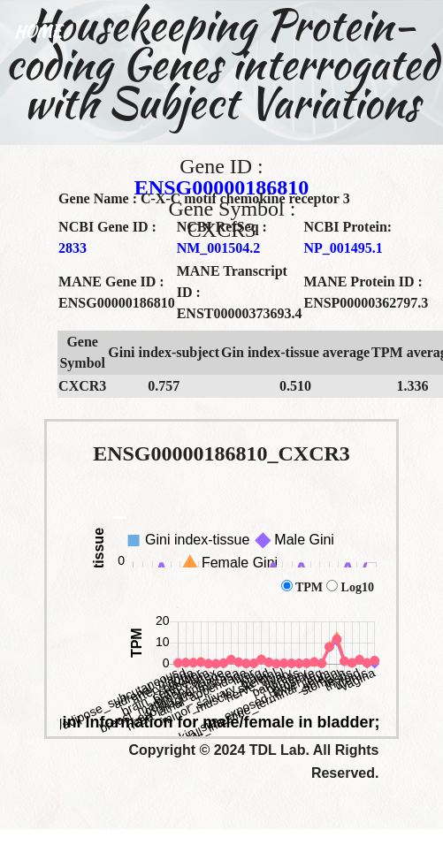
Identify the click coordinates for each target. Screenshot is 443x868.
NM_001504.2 (219, 248)
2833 (73, 248)
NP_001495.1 (343, 248)
